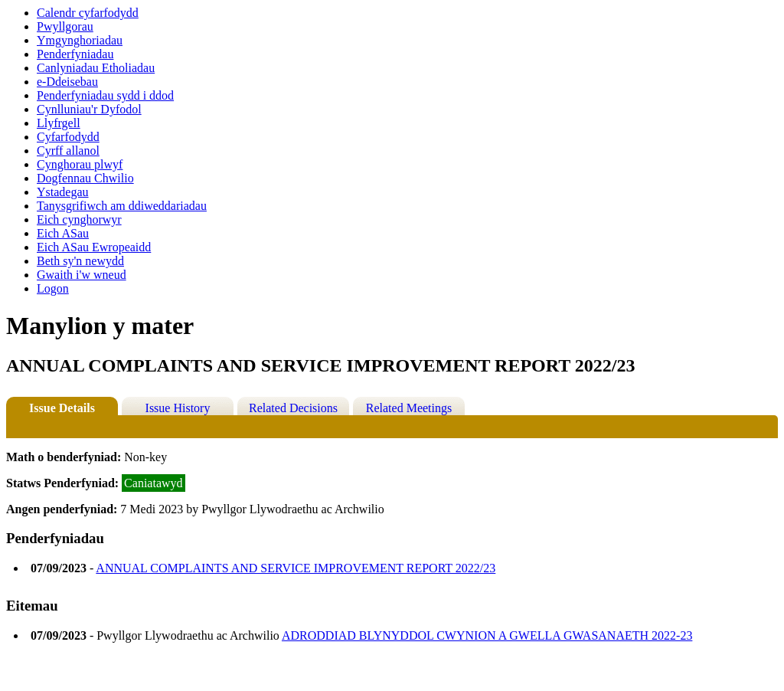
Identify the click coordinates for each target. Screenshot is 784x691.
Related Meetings (409, 408)
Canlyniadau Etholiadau (96, 68)
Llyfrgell (59, 123)
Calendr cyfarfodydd (88, 13)
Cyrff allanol (68, 151)
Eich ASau (63, 233)
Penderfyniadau (75, 54)
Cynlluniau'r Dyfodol (89, 109)
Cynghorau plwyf (80, 164)
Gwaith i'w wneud (82, 275)
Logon (53, 288)
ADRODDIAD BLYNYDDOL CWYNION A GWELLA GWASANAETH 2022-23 (487, 635)
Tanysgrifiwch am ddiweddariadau (122, 206)
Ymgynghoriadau (80, 40)
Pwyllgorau (65, 26)
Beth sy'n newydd (80, 261)
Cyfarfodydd (68, 137)
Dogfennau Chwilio (85, 178)
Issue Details (62, 408)
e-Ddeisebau (67, 82)
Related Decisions (293, 408)
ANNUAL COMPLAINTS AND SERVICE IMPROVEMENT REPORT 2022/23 (296, 568)
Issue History (178, 408)
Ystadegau (63, 192)
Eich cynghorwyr (79, 219)
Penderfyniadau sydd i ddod (105, 95)
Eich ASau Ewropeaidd (94, 247)
